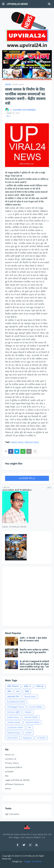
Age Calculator (12, 814)
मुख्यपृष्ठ (8, 84)
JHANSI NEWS (14, 722)
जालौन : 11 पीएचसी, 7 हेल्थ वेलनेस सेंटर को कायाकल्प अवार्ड (33, 639)
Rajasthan (27, 738)
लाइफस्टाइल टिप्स (13, 697)
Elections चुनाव (13, 712)
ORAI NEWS (12, 738)
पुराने (49, 488)
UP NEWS (41, 738)
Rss (7, 776)
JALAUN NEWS (31, 717)
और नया (6, 488)
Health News (18, 84)
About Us (10, 755)
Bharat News (30, 697)
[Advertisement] (27, 597)
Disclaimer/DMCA (14, 767)
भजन (18, 691)
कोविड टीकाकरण (13, 686)
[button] (3, 4)
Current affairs (36, 707)
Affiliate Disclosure (14, 784)
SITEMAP (9, 772)
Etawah (28, 712)
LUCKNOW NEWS (15, 728)
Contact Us (11, 759)
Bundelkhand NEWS (16, 702)
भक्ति (9, 691)
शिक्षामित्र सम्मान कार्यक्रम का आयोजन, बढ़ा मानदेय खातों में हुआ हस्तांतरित (34, 651)
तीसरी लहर (40, 686)
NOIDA (29, 733)
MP (30, 728)
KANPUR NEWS (32, 722)
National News (32, 442)
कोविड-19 (27, 686)
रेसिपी (27, 691)
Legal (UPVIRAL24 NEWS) (17, 780)
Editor (8, 789)
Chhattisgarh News (16, 707)
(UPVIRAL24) (29, 856)
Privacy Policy (12, 763)
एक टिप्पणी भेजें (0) (27, 478)
